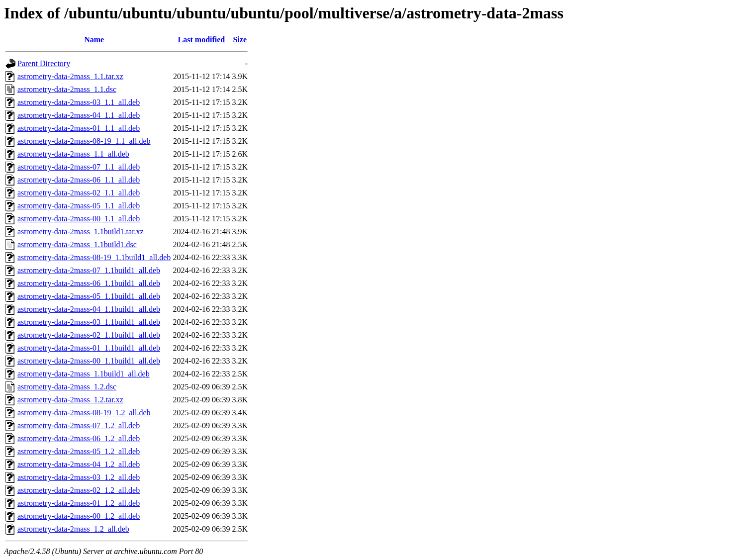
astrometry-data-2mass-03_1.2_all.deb (79, 477)
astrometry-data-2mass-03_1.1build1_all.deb (89, 322)
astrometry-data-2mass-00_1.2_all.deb (79, 516)
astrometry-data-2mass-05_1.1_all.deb (79, 206)
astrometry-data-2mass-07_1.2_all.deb (79, 425)
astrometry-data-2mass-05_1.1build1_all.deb (89, 296)
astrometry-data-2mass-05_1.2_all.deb (79, 451)
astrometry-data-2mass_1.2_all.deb (73, 529)
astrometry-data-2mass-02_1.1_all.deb (79, 193)
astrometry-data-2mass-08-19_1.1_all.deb (84, 141)
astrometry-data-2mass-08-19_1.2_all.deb (84, 413)
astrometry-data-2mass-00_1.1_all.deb (79, 219)
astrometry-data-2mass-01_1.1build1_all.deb (89, 348)
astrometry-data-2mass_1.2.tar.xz (70, 400)
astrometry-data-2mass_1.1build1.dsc (77, 244)
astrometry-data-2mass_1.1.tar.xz (70, 76)
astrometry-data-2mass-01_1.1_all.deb (79, 128)
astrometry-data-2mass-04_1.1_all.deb (79, 115)
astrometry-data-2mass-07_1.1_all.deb (79, 167)
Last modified (202, 40)
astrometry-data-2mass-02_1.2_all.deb (79, 490)
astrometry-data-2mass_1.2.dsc (67, 387)
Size (240, 40)
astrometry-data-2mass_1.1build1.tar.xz (81, 232)
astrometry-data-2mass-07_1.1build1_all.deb (89, 270)
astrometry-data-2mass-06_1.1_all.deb (79, 180)
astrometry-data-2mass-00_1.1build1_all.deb (89, 361)
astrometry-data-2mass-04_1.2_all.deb (79, 464)
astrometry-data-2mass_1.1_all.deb (73, 154)
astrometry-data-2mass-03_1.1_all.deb (79, 102)
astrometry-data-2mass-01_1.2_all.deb (79, 503)
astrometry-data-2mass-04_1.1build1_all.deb (89, 309)
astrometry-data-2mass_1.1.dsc (67, 89)
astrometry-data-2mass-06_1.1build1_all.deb (89, 283)
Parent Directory (44, 63)
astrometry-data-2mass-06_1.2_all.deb (79, 438)
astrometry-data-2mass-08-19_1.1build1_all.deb (94, 257)
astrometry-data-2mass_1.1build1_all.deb (84, 374)
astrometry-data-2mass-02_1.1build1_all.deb (89, 335)
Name (94, 40)
